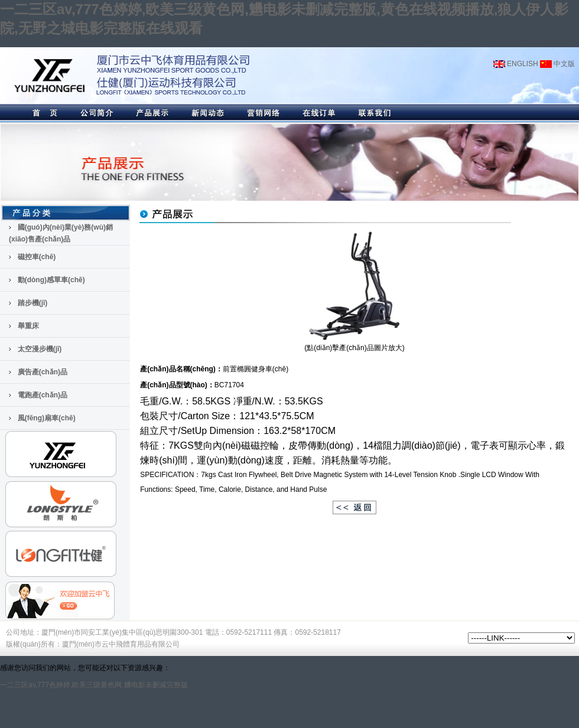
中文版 (557, 64)
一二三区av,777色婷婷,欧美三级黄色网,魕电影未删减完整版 (94, 685)
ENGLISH (516, 64)
